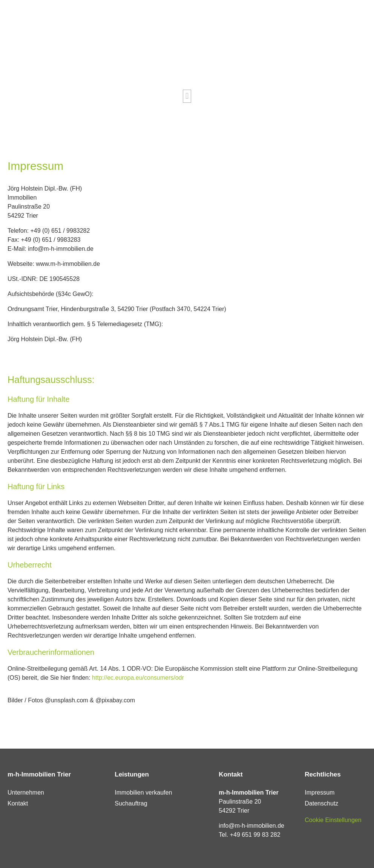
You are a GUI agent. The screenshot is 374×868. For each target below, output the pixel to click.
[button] (187, 96)
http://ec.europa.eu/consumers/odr (138, 678)
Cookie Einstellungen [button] (333, 820)
